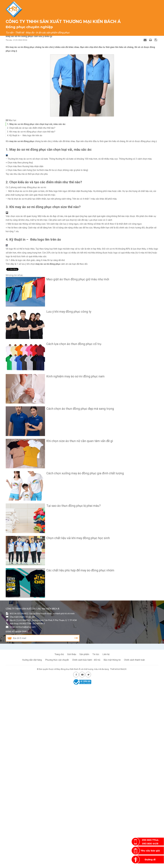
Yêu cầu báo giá (150, 851)
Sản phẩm (71, 22)
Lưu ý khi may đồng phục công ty (67, 519)
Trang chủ (37, 22)
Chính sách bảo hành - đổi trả (86, 841)
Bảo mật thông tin (112, 841)
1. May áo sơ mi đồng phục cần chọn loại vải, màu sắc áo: (36, 124)
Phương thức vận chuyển (57, 841)
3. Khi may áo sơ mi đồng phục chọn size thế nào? (31, 132)
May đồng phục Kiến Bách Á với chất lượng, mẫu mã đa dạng (83, 850)
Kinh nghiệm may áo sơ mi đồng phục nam (73, 581)
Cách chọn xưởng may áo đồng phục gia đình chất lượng (83, 673)
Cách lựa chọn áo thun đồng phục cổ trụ (72, 550)
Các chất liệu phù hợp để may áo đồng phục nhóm (78, 765)
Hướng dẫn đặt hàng (32, 841)
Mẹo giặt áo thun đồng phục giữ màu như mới (76, 488)
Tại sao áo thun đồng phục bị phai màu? (71, 704)
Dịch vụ (86, 22)
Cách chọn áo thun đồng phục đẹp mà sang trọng (78, 611)
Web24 (123, 850)
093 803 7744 (150, 840)
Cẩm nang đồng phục (108, 22)
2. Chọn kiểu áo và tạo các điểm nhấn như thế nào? (31, 128)
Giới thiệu (54, 22)
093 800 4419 (150, 844)
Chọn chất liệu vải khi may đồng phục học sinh (76, 734)
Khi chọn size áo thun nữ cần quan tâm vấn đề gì (77, 642)
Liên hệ (149, 22)
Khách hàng (132, 22)
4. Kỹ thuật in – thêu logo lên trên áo (25, 136)
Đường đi (150, 860)
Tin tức (96, 835)
